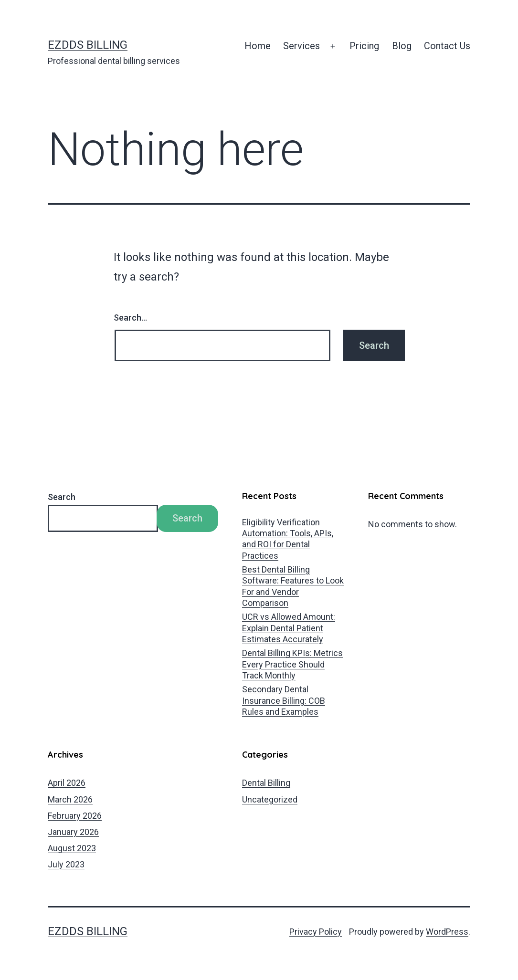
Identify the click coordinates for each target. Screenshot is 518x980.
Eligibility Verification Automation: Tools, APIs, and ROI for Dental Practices (288, 539)
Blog (402, 46)
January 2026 (73, 832)
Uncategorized (270, 799)
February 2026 (75, 816)
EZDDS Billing (88, 45)
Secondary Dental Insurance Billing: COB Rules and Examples (284, 700)
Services (301, 46)
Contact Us (447, 46)
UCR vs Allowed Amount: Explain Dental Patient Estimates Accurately (289, 628)
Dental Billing (266, 783)
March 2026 (70, 799)
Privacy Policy (316, 932)
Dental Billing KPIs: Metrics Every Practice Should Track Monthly (292, 664)
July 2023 (66, 864)
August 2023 (72, 848)
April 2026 (67, 783)
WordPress (447, 932)
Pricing (364, 46)
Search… (130, 318)
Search (62, 497)
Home (258, 46)
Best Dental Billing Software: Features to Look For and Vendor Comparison (293, 586)
